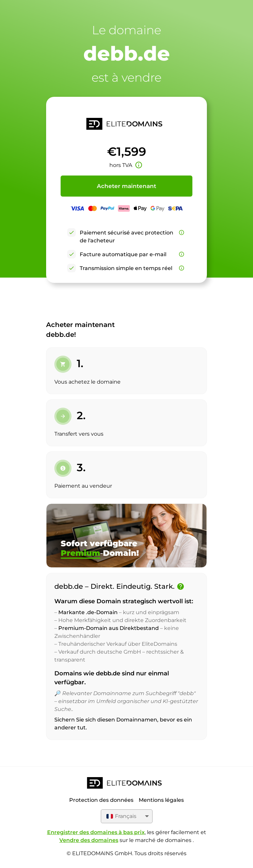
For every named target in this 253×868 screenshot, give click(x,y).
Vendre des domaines (89, 840)
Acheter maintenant (126, 186)
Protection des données (101, 800)
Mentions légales (161, 800)
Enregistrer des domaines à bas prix (96, 832)
